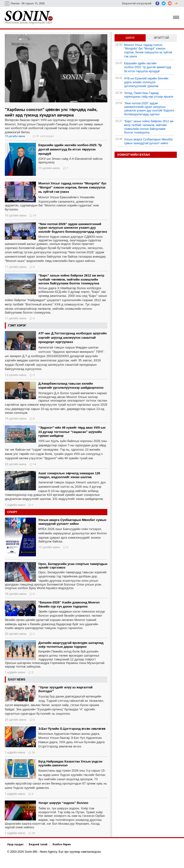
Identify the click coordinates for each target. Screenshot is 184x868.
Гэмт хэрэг (17, 326)
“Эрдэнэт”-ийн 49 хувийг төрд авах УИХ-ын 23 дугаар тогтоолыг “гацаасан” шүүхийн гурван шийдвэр (72, 432)
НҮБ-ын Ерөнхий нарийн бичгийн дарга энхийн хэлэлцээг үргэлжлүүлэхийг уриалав (146, 82)
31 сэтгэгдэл (43, 136)
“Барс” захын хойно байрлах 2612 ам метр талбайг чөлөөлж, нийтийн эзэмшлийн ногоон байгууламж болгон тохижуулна (71, 279)
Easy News (17, 680)
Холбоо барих (62, 844)
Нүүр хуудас (15, 844)
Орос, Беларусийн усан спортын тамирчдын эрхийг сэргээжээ (73, 566)
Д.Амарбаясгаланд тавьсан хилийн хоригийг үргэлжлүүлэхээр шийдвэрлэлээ (71, 386)
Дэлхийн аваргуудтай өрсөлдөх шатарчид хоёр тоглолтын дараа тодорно (71, 645)
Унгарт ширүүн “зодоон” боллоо (63, 803)
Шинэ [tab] (130, 38)
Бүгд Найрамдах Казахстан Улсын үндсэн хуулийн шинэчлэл (70, 763)
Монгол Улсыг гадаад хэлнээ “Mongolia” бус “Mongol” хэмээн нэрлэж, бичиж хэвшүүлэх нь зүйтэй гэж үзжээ (72, 188)
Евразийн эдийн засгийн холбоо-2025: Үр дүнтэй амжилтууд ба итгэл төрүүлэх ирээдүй (70, 149)
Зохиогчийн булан (133, 155)
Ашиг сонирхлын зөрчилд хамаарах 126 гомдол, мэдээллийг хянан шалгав (69, 475)
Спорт (12, 512)
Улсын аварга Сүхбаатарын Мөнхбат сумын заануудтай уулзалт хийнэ (72, 522)
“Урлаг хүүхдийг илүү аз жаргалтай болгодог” (65, 689)
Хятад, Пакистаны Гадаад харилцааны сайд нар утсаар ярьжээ (149, 95)
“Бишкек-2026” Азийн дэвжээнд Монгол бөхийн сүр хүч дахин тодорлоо (69, 604)
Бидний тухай (38, 844)
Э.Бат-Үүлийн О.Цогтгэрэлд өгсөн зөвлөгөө (72, 729)
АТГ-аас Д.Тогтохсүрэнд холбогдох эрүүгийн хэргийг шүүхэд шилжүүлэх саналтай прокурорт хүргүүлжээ (72, 338)
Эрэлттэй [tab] (161, 38)
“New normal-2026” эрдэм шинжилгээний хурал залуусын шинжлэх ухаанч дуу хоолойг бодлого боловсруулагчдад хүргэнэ (73, 228)
